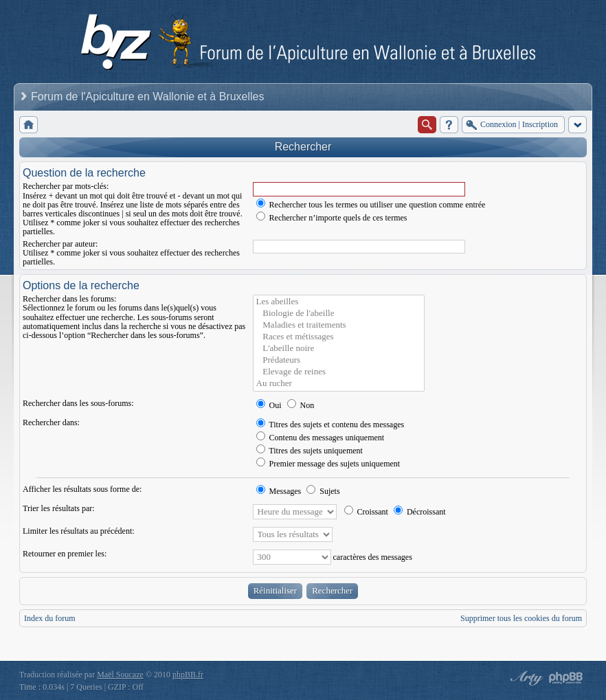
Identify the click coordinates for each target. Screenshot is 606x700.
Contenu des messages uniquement (321, 438)
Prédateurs (339, 360)
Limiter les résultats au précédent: (79, 531)
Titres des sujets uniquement (310, 451)
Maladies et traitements (339, 325)
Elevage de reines (339, 372)
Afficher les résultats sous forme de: (82, 489)
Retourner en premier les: (65, 554)
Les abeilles (339, 302)
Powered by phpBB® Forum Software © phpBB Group (566, 678)
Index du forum (50, 618)
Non (301, 405)
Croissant (366, 512)
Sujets (323, 491)
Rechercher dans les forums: (69, 299)
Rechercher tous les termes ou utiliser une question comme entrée (371, 205)
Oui (269, 405)
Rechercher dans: (51, 422)
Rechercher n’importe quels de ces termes (332, 218)
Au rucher (339, 384)
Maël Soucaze (120, 675)
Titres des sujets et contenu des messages (330, 425)
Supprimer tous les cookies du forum (521, 618)
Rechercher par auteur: (60, 244)
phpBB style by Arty (525, 678)
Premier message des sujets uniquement (328, 464)
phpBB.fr (188, 675)
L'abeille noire (339, 349)
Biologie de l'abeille (339, 314)
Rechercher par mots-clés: (66, 186)
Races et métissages (339, 337)
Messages (279, 491)
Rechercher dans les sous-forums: (78, 403)
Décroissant (420, 512)
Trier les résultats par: (59, 508)
